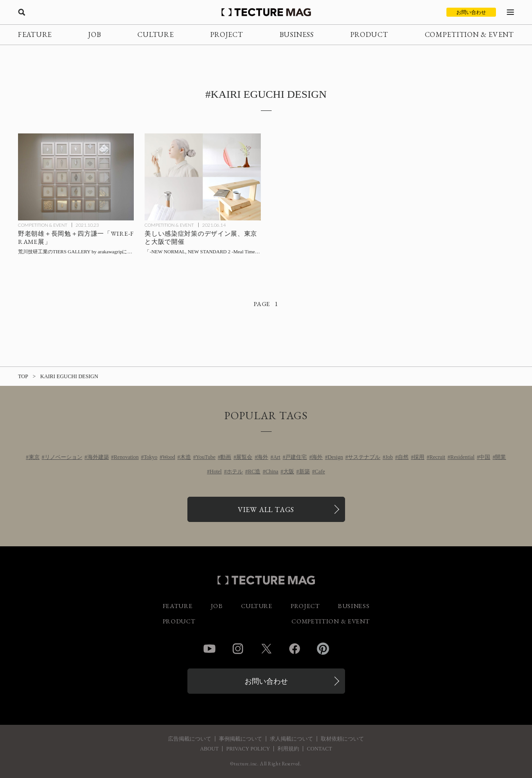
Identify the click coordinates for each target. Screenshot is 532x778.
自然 (403, 457)
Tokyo (151, 457)
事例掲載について (241, 739)
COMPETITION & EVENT (469, 34)
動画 (226, 457)
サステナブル (364, 457)
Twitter (266, 649)
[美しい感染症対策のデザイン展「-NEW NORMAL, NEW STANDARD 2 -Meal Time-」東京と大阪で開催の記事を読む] (202, 177)
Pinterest (323, 649)
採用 (419, 457)
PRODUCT (369, 34)
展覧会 (244, 457)
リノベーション (64, 457)
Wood (168, 457)
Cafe (320, 471)
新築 (305, 471)
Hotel (216, 471)
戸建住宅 (296, 457)
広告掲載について (190, 739)
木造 (186, 457)
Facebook (295, 649)
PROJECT (227, 34)
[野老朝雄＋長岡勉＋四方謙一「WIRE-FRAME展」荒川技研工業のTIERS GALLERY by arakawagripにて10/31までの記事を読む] (76, 177)
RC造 (254, 471)
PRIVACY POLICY (248, 749)
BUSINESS (297, 34)
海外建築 (98, 457)
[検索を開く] (22, 12)
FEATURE (35, 34)
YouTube (206, 457)
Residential (462, 457)
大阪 (289, 471)
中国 (485, 457)
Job (389, 457)
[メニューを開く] (510, 12)
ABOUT (209, 749)
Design (335, 457)
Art (277, 457)
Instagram (238, 649)
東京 (34, 457)
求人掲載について (291, 739)
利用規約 (288, 749)
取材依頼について (342, 739)
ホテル (235, 471)
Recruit (437, 457)
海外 (263, 457)
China (272, 471)
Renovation (126, 457)
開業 (500, 457)
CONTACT (319, 749)
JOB (95, 34)
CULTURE (155, 34)
